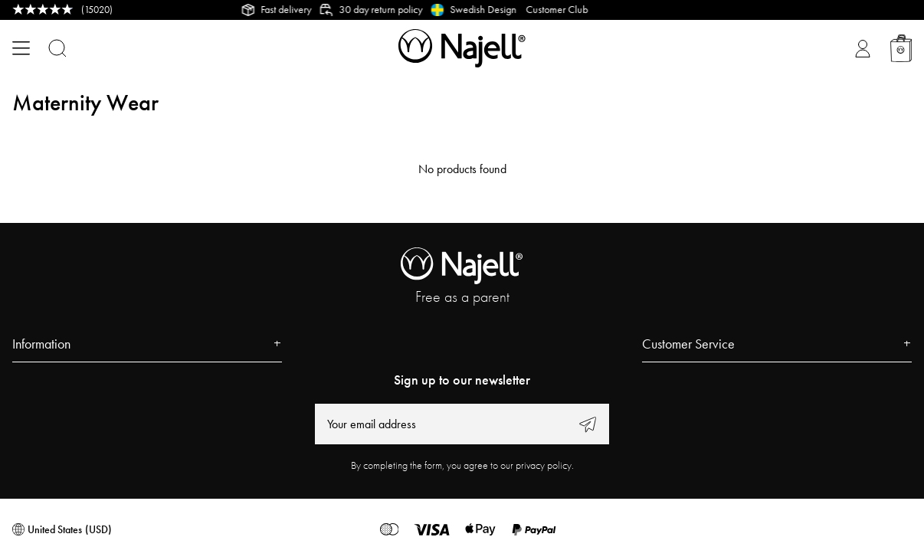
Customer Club (570, 9)
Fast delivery (290, 9)
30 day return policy (385, 9)
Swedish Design (488, 9)
